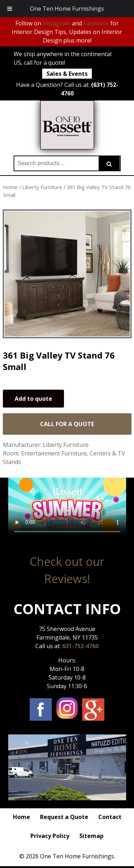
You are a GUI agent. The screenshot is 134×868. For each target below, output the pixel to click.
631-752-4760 (80, 646)
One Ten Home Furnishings (67, 9)
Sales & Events (67, 74)
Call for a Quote (67, 424)
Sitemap (91, 836)
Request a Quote (64, 817)
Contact (110, 817)
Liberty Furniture (42, 187)
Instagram (56, 23)
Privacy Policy (50, 836)
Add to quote (33, 399)
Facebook (96, 23)
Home (10, 187)
